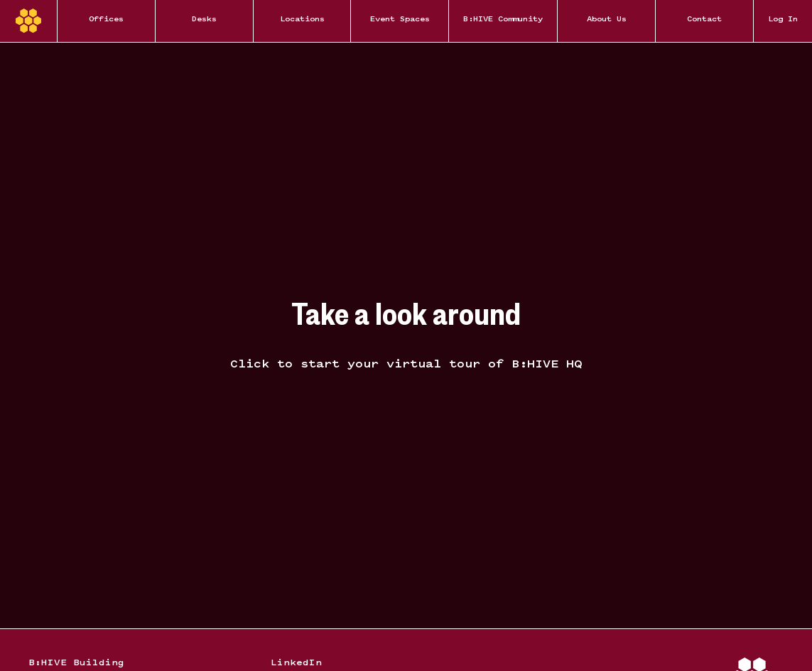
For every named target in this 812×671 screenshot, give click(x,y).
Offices (106, 20)
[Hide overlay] (406, 335)
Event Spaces (400, 20)
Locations (302, 20)
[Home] (28, 21)
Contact (704, 20)
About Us (607, 20)
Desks (204, 20)
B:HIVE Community (503, 20)
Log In (783, 20)
